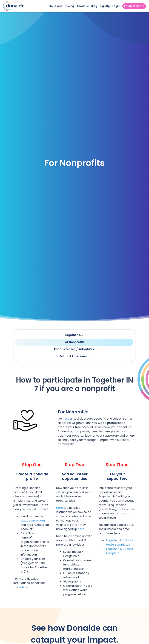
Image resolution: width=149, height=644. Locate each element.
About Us (83, 6)
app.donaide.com (33, 521)
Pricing (69, 6)
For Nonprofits (74, 342)
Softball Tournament (75, 356)
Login (116, 6)
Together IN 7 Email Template (119, 551)
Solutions (56, 6)
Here (59, 508)
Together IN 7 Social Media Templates (120, 543)
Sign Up (105, 6)
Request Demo (134, 6)
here (66, 419)
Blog (94, 6)
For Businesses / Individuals (74, 349)
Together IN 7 (74, 335)
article (24, 587)
